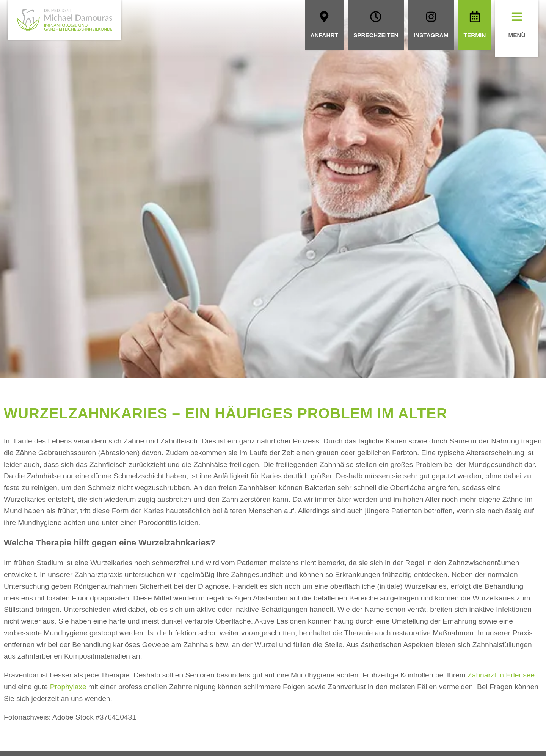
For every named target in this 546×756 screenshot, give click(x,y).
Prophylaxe (68, 687)
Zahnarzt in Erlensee (501, 675)
